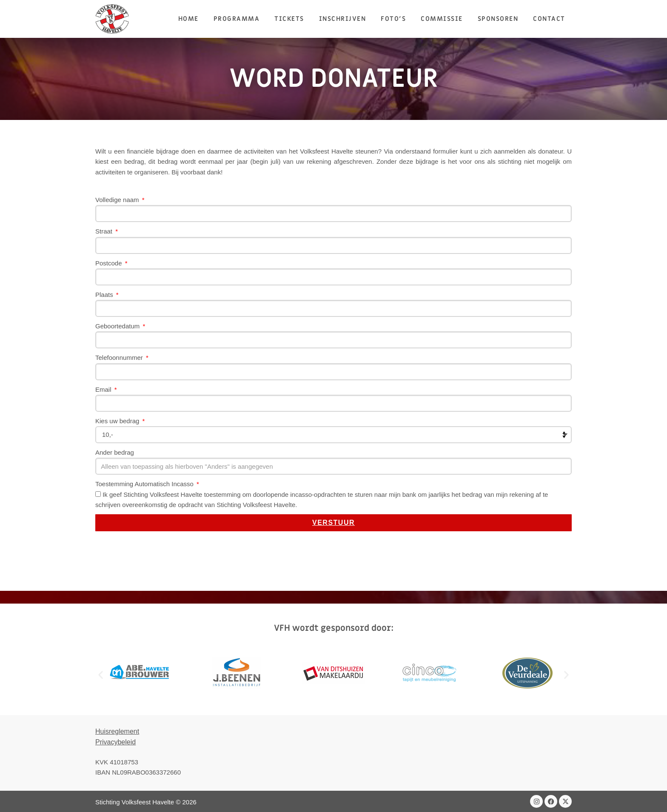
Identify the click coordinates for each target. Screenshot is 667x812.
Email (104, 389)
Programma (237, 19)
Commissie (442, 19)
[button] (101, 674)
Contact (549, 19)
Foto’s (393, 19)
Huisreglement (117, 731)
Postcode (110, 263)
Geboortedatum (118, 326)
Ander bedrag (115, 452)
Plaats (105, 295)
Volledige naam (118, 200)
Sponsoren (498, 19)
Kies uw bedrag (118, 421)
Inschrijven (343, 19)
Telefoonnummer (120, 358)
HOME (188, 19)
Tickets (289, 19)
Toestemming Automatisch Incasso (145, 484)
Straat (105, 231)
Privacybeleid (115, 742)
